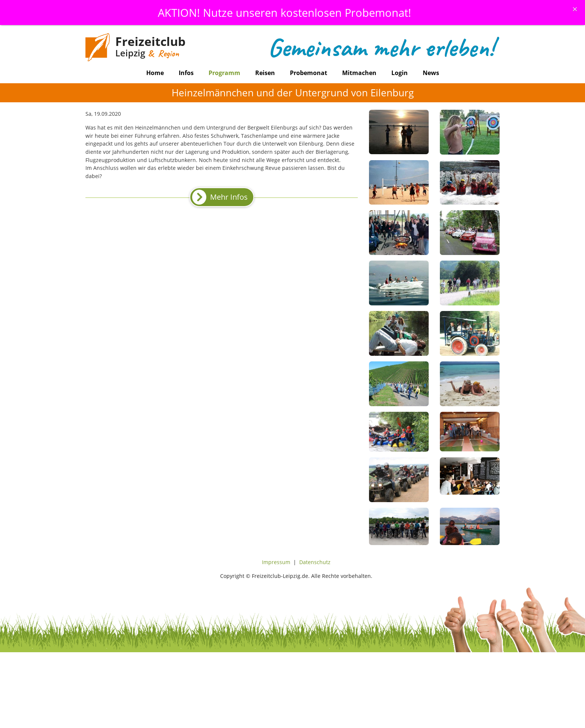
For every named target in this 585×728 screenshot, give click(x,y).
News (431, 73)
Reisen (265, 73)
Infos (186, 73)
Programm (224, 73)
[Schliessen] (575, 9)
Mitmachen (359, 73)
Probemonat (309, 73)
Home (155, 73)
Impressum (276, 562)
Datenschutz (315, 562)
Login (400, 73)
